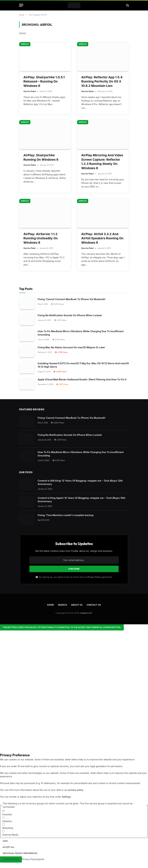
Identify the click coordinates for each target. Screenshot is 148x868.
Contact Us (94, 605)
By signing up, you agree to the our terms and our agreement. (74, 577)
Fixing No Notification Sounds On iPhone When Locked (70, 315)
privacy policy (76, 790)
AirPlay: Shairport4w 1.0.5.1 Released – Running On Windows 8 (44, 82)
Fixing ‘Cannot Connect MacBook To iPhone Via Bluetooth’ (72, 299)
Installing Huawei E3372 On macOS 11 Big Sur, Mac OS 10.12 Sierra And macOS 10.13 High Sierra (83, 365)
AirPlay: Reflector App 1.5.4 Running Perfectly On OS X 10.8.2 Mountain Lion (102, 82)
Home (50, 605)
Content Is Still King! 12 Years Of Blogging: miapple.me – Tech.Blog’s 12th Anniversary (80, 482)
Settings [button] (66, 797)
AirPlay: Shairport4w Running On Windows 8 (41, 157)
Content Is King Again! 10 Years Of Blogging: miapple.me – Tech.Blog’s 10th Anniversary (82, 500)
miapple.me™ (86, 613)
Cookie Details (11, 859)
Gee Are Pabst (30, 91)
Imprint (40, 859)
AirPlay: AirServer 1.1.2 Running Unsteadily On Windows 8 (41, 238)
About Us (77, 605)
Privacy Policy (94, 577)
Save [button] (5, 841)
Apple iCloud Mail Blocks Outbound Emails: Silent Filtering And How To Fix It (82, 379)
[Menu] (21, 5)
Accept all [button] (9, 847)
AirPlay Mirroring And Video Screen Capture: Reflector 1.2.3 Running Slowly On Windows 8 (102, 162)
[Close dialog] (62, 627)
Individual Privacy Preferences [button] (20, 853)
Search (63, 605)
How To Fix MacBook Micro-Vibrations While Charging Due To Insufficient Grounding (81, 333)
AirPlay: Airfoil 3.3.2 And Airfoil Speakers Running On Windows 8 (102, 238)
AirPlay (25, 44)
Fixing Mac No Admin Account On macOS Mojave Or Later (71, 347)
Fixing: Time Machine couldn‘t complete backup (66, 515)
